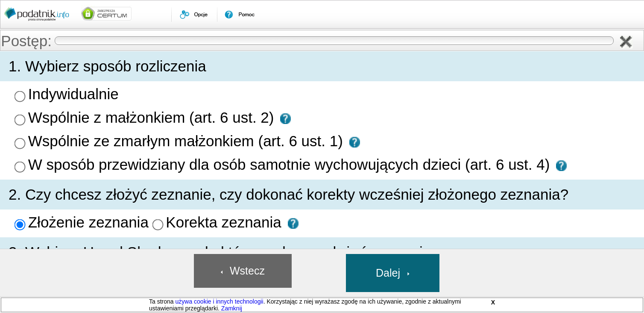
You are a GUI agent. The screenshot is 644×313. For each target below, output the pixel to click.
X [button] (493, 302)
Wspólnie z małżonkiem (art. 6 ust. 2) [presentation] (153, 117)
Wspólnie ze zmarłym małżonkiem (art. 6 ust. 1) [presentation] (188, 141)
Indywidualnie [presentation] (73, 94)
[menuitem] (194, 14)
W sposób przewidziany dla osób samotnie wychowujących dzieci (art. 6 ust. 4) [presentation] (291, 164)
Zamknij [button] (232, 308)
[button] (626, 42)
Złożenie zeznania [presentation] (88, 222)
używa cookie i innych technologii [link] (219, 301)
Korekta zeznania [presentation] (223, 222)
